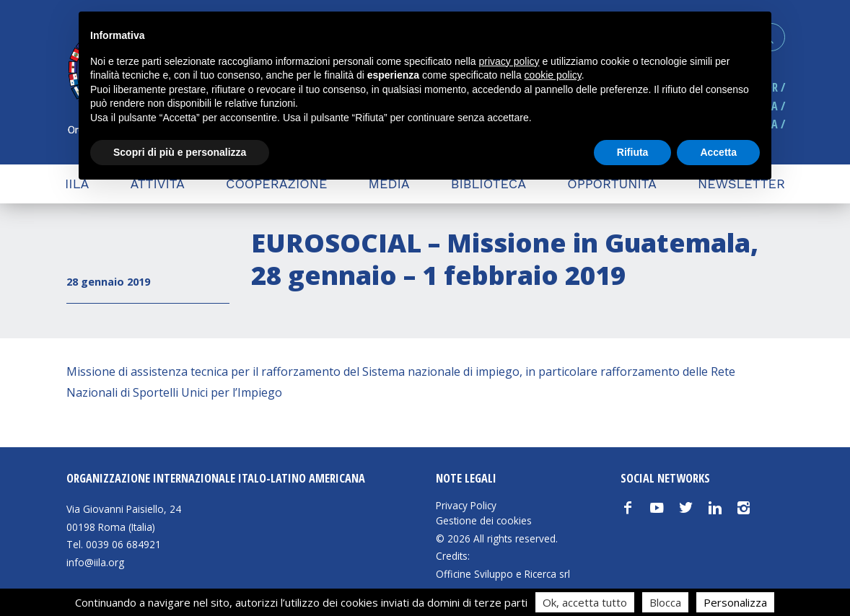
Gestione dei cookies (484, 521)
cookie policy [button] (553, 75)
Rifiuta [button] (633, 152)
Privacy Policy (466, 506)
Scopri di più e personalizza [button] (180, 152)
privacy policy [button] (509, 61)
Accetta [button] (718, 152)
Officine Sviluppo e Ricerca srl (503, 574)
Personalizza (735, 602)
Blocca (665, 602)
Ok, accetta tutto (585, 602)
